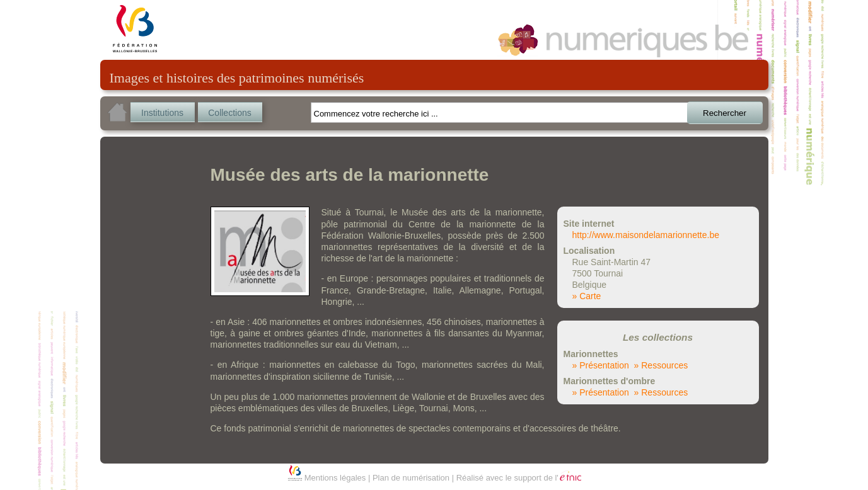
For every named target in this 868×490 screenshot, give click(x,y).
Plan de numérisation (411, 478)
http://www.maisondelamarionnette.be (646, 235)
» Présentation (601, 365)
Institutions (162, 113)
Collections (229, 113)
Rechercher (725, 113)
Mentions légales (335, 478)
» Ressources (661, 365)
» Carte (587, 296)
